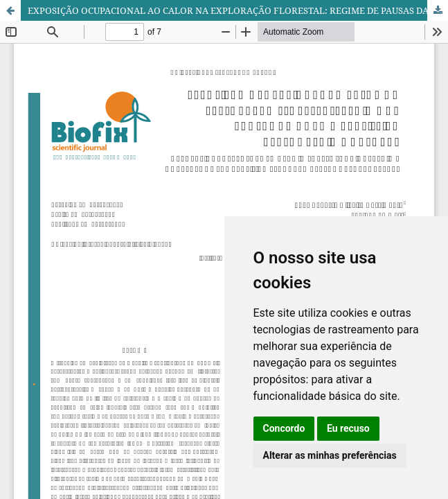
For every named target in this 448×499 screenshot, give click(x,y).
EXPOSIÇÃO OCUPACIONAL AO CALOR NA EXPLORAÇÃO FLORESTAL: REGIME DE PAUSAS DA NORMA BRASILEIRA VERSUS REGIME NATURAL (238, 10)
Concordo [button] (284, 428)
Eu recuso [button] (348, 428)
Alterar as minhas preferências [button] (330, 455)
